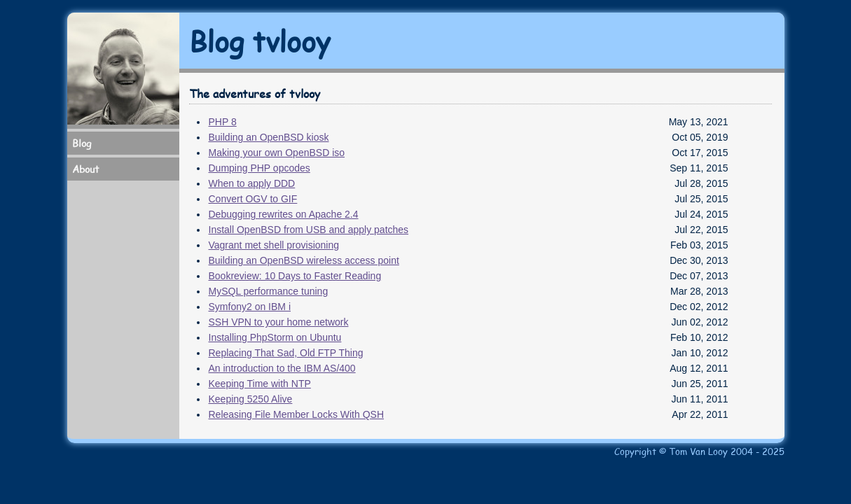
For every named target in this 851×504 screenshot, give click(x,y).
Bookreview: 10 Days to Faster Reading (295, 276)
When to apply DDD (252, 183)
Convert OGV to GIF (253, 199)
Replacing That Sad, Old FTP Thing (286, 353)
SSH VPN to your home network (279, 322)
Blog (82, 143)
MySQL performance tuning (269, 291)
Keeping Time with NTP (260, 384)
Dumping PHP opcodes (260, 168)
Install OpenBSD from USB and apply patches (309, 230)
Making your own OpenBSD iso (277, 153)
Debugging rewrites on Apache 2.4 (284, 214)
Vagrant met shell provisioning (274, 245)
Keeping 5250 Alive (251, 399)
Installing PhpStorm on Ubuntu (275, 337)
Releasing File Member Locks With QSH (297, 414)
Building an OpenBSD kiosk (269, 137)
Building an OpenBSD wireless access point (304, 260)
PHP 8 (223, 122)
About (86, 169)
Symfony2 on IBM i (250, 307)
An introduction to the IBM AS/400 (282, 368)
